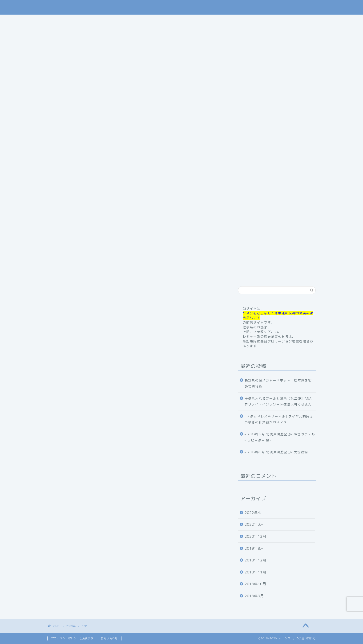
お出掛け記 (206, 20)
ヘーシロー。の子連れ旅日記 (182, 7)
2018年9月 (254, 596)
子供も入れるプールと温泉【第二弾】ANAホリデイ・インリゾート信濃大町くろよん (278, 401)
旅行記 (180, 20)
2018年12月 (255, 560)
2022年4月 (254, 513)
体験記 (232, 20)
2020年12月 (255, 536)
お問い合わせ (260, 20)
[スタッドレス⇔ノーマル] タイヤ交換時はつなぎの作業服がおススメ (279, 419)
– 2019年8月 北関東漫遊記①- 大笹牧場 (276, 452)
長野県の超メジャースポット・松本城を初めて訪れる (278, 383)
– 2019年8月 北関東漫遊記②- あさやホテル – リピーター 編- (280, 437)
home (97, 20)
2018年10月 (255, 584)
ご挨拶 (143, 20)
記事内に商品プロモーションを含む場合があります (182, 164)
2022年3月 (254, 524)
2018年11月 (255, 572)
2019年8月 (254, 548)
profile (120, 20)
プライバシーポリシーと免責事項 (72, 638)
